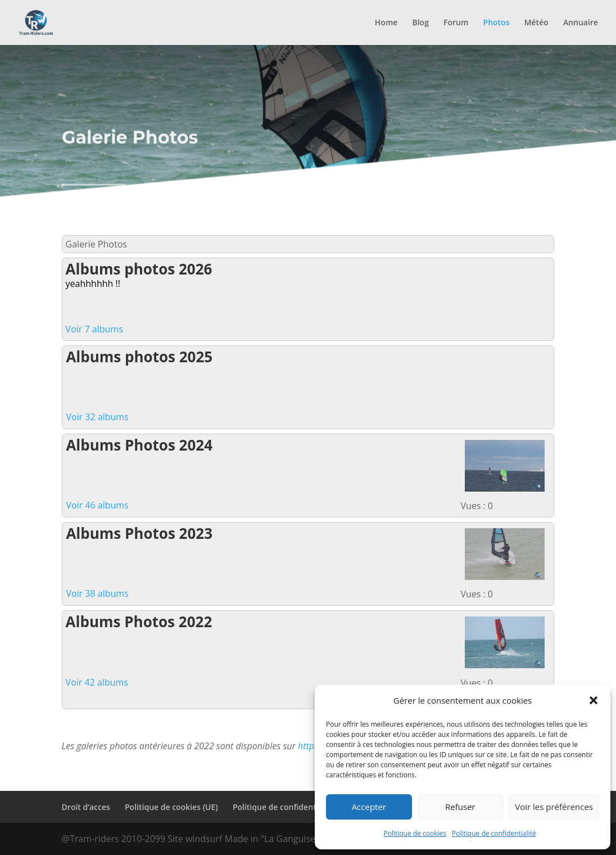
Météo (536, 23)
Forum (456, 23)
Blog (420, 23)
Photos (497, 23)
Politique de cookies (415, 833)
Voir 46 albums (97, 505)
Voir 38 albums (97, 593)
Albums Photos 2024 (139, 445)
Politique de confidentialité (494, 833)
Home (386, 23)
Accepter (369, 807)
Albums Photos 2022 (139, 622)
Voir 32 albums (97, 417)
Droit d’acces (86, 807)
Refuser (460, 807)
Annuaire (581, 23)
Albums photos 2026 (139, 269)
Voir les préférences (554, 807)
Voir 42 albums (97, 682)
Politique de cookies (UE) (171, 807)
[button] (594, 700)
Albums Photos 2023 (139, 533)
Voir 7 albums (94, 329)
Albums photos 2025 (139, 357)
